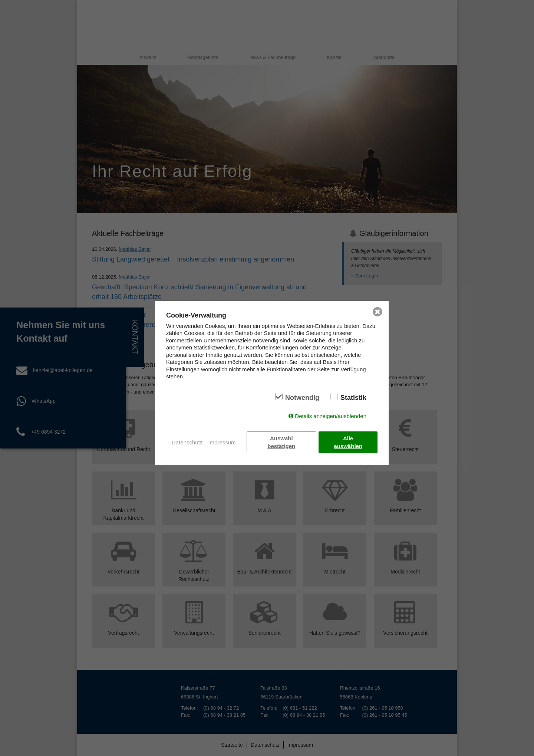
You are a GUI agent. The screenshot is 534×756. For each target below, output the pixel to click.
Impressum (222, 442)
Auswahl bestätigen (282, 442)
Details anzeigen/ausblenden (331, 416)
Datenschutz (187, 442)
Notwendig (302, 398)
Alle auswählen (348, 442)
